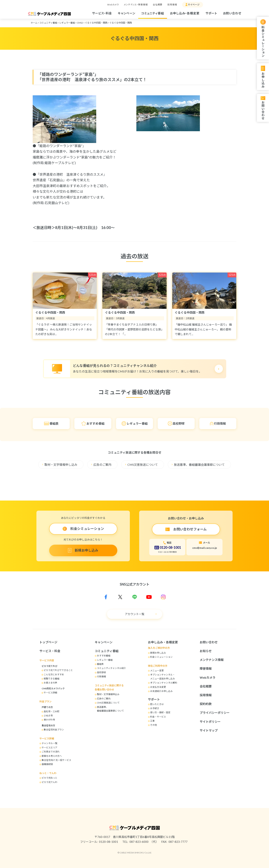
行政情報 (220, 423)
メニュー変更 (157, 671)
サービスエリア (50, 748)
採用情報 (172, 5)
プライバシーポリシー (215, 713)
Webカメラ (113, 5)
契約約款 (206, 704)
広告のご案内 (102, 465)
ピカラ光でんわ (50, 782)
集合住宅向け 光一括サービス (56, 760)
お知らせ (206, 651)
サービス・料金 (102, 13)
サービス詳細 (50, 693)
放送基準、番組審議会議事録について (199, 465)
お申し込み (263, 80)
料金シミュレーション (263, 41)
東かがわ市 (49, 720)
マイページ (194, 5)
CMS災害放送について (143, 465)
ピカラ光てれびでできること (58, 670)
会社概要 (158, 5)
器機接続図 (47, 764)
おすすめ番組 (95, 423)
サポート (211, 13)
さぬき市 (48, 716)
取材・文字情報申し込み (61, 465)
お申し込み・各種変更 (185, 13)
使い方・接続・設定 (160, 712)
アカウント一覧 (135, 614)
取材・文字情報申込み (108, 694)
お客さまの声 (50, 683)
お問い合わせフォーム (190, 529)
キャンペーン (126, 13)
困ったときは (157, 704)
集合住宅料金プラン (54, 730)
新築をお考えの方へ (52, 756)
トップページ (48, 642)
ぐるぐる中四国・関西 (96, 23)
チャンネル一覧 (50, 743)
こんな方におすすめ (54, 674)
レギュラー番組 (67, 23)
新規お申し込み (86, 550)
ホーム (34, 23)
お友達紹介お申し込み (161, 691)
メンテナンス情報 (212, 660)
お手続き (155, 708)
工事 (152, 721)
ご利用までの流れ (51, 752)
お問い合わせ (232, 13)
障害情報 (206, 668)
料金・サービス (158, 717)
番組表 (54, 423)
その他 (154, 725)
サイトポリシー (210, 722)
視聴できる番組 (52, 679)
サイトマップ (209, 730)
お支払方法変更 (158, 687)
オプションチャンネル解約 (164, 683)
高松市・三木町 (52, 711)
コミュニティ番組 (153, 13)
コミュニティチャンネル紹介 (111, 668)
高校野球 (179, 423)
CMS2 (80, 23)
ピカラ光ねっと (50, 778)
